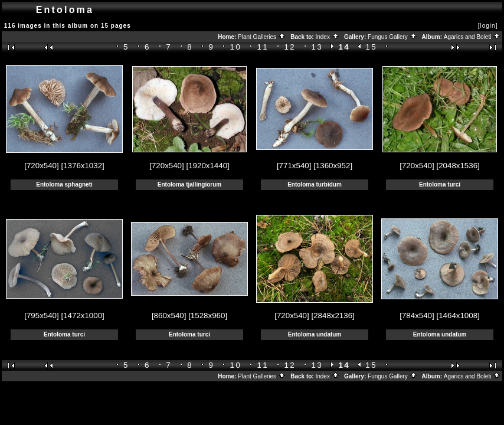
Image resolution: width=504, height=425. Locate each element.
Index (327, 37)
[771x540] (294, 166)
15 (371, 47)
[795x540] (42, 316)
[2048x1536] (458, 166)
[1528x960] (208, 316)
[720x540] (42, 166)
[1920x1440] (207, 166)
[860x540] (169, 316)
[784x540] (417, 316)
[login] (488, 26)
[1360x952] (333, 166)
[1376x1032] (82, 166)
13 (317, 47)
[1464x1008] (458, 316)
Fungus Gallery (392, 37)
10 (236, 47)
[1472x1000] (82, 316)
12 (290, 47)
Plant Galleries (262, 37)
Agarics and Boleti (472, 37)
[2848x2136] (333, 316)
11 (263, 47)
